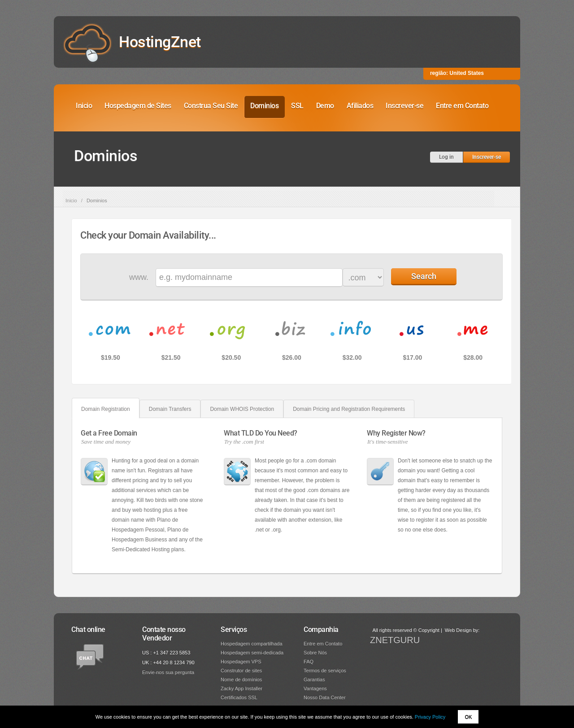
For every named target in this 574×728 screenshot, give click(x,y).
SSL (297, 106)
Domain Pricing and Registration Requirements (349, 409)
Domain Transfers (170, 409)
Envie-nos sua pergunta (168, 672)
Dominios (264, 106)
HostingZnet (160, 42)
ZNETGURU (395, 640)
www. (139, 277)
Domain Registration (106, 409)
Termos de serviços (325, 671)
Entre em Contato (462, 106)
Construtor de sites (241, 671)
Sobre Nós (315, 653)
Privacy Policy (430, 717)
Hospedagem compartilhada (252, 644)
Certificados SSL (239, 697)
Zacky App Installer (241, 689)
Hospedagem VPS (241, 662)
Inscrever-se (404, 106)
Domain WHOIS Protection (242, 409)
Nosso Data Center (325, 697)
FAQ (309, 662)
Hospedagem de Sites (138, 106)
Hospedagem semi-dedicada (252, 653)
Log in (446, 157)
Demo (325, 106)
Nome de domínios (241, 680)
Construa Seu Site (211, 106)
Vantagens (315, 689)
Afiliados (360, 106)
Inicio (84, 106)
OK (468, 717)
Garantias (314, 680)
